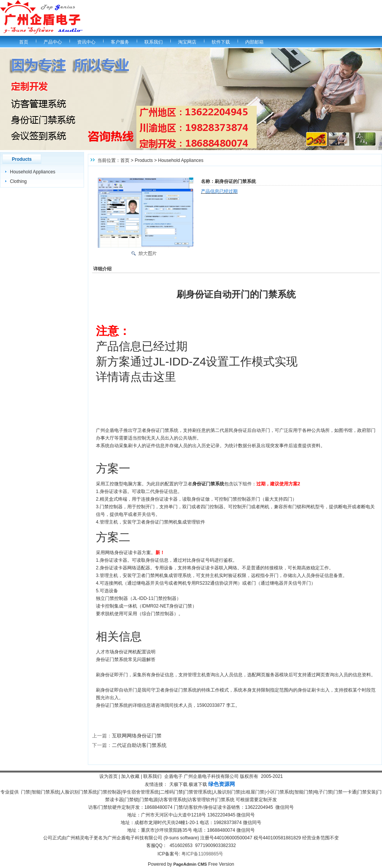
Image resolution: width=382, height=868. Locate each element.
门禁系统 (225, 800)
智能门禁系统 (45, 792)
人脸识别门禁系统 (79, 792)
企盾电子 (173, 776)
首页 (24, 42)
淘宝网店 (187, 42)
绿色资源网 (222, 784)
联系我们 (154, 42)
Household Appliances (33, 172)
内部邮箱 (254, 42)
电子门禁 (323, 792)
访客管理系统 (173, 800)
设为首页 (108, 776)
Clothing (18, 181)
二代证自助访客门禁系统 (139, 745)
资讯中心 (86, 42)
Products (144, 160)
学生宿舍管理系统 (141, 792)
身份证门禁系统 (181, 690)
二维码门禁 (172, 792)
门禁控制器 (110, 792)
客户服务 (120, 42)
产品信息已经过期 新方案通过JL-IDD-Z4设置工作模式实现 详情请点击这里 (197, 361)
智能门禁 (304, 792)
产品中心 (53, 42)
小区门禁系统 (280, 792)
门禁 (26, 792)
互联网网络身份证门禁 (137, 736)
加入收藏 (130, 776)
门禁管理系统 (198, 792)
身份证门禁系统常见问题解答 (126, 659)
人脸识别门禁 (227, 792)
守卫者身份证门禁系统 (155, 430)
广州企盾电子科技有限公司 (211, 776)
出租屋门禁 (253, 792)
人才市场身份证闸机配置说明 (126, 652)
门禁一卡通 (345, 792)
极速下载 (198, 784)
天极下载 (178, 784)
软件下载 (221, 42)
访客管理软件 (201, 800)
